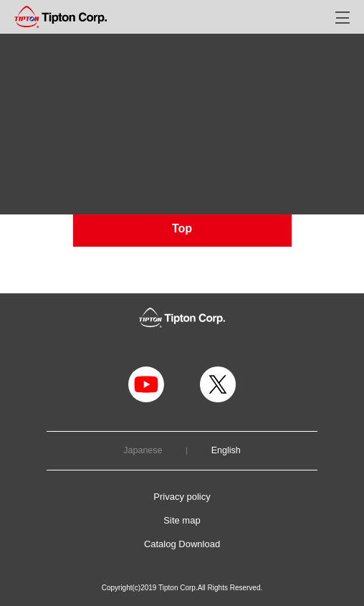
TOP (23, 73)
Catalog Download (182, 544)
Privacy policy (182, 497)
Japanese (143, 451)
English (226, 451)
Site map (182, 520)
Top (182, 228)
